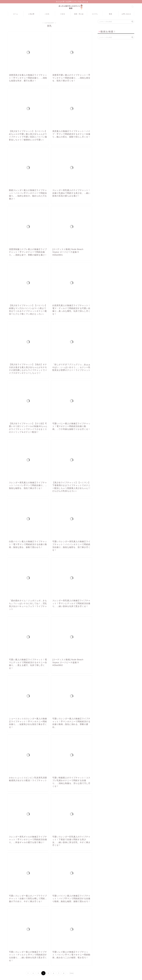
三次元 (63, 14)
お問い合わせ (126, 14)
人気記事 (31, 14)
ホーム (16, 14)
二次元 (47, 14)
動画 (111, 14)
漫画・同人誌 (79, 14)
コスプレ (95, 14)
